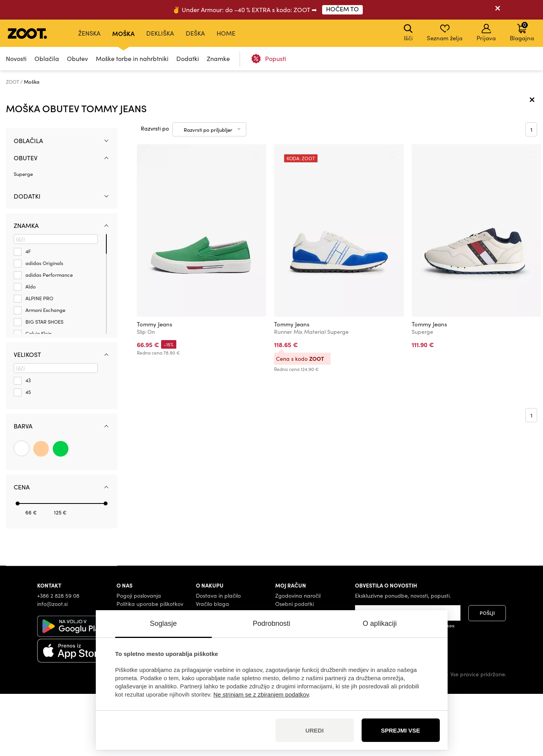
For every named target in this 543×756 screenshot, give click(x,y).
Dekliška (160, 33)
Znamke (218, 58)
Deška (195, 33)
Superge (23, 236)
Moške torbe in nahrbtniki (132, 58)
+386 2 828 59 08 (58, 657)
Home (226, 33)
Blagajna (522, 31)
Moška (123, 33)
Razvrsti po (155, 191)
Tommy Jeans (155, 386)
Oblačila (47, 58)
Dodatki (188, 58)
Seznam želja (445, 33)
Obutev (77, 58)
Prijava (486, 33)
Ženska (89, 33)
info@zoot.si (52, 666)
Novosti (16, 58)
